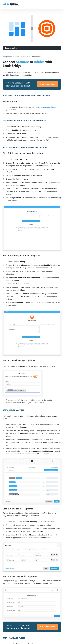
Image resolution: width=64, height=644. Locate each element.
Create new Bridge (49, 107)
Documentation (11, 48)
